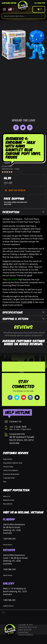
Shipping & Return (16, 319)
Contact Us (15, 421)
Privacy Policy (8, 467)
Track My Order (9, 478)
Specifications (13, 312)
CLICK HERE (27, 302)
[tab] (23, 212)
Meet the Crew (9, 500)
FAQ (5, 482)
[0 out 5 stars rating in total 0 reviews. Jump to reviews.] (12, 172)
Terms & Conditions (11, 470)
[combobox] (23, 16)
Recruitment (8, 504)
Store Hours (8, 545)
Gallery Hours (8, 606)
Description (11, 212)
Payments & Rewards (11, 474)
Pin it (30, 128)
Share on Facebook (16, 128)
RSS (4, 612)
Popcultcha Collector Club (13, 463)
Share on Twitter (23, 128)
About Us (7, 496)
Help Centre (8, 459)
